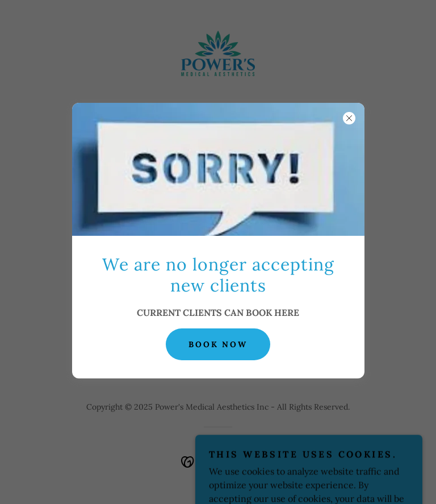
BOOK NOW (218, 344)
